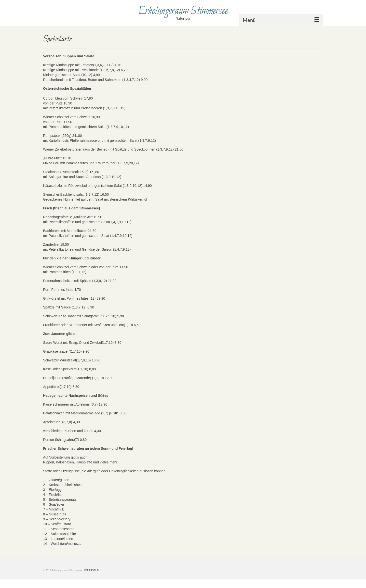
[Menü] (281, 20)
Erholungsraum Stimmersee (183, 11)
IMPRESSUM (92, 570)
